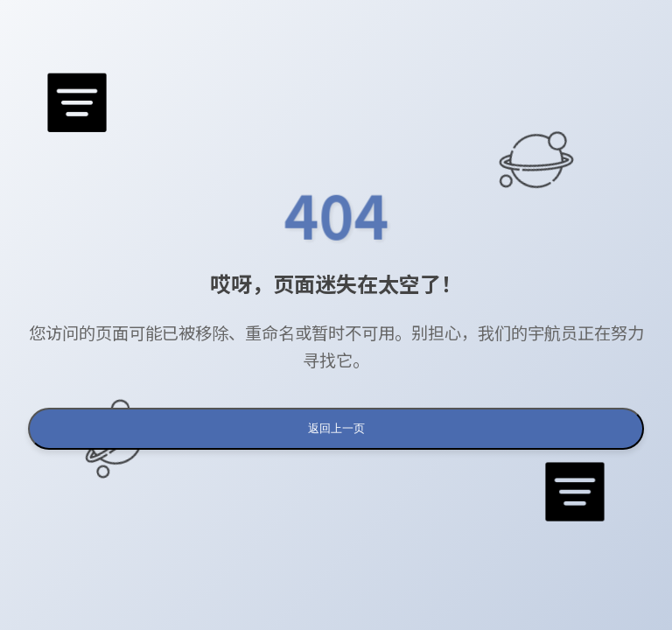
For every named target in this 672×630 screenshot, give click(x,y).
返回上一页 (336, 428)
